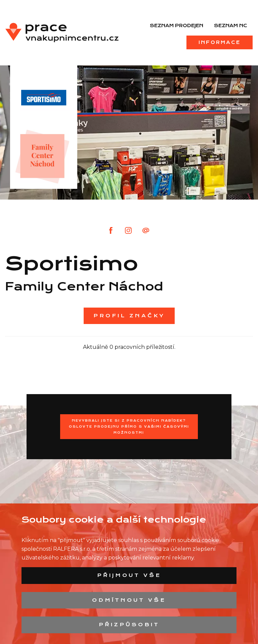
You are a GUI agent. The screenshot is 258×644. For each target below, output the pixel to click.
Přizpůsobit (129, 625)
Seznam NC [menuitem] (231, 25)
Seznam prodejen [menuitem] (177, 25)
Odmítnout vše (129, 600)
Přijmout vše (129, 575)
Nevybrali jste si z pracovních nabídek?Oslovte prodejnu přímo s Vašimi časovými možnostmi (129, 426)
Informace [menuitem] (220, 42)
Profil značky (129, 316)
